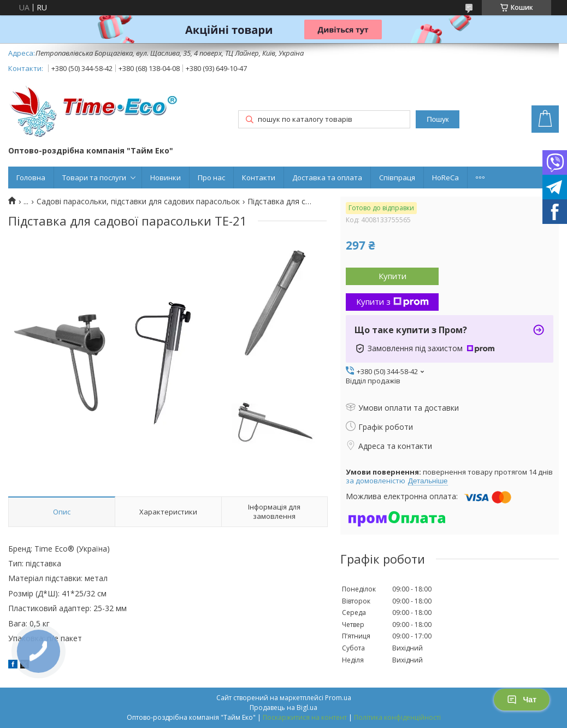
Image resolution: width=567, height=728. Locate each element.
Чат (522, 700)
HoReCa (445, 177)
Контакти (259, 177)
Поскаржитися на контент (305, 717)
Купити (392, 276)
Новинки (166, 177)
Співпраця (397, 177)
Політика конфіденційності (397, 717)
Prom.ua (338, 698)
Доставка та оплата (327, 177)
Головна (31, 177)
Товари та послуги (94, 177)
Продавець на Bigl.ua (283, 708)
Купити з (392, 301)
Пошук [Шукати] (438, 119)
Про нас (211, 177)
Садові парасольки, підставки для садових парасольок (138, 202)
